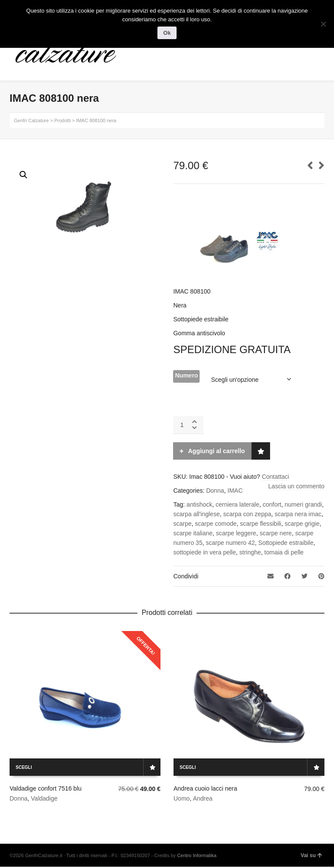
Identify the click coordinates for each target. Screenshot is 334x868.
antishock (199, 504)
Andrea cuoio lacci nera (205, 788)
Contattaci (276, 477)
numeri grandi (304, 504)
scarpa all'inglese (196, 514)
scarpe (182, 524)
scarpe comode (216, 524)
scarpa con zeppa (247, 514)
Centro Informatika (197, 855)
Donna (215, 491)
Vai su (311, 855)
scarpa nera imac (298, 514)
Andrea (202, 798)
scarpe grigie (302, 524)
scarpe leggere (236, 533)
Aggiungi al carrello (216, 451)
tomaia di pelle (284, 552)
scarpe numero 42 (230, 543)
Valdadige (44, 798)
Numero (186, 375)
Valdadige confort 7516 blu (46, 788)
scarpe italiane (193, 533)
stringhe (250, 552)
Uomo (182, 798)
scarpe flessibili (261, 524)
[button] (23, 175)
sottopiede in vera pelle (204, 552)
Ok (167, 33)
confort (272, 504)
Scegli (24, 767)
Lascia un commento (296, 486)
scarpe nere (276, 533)
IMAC (235, 491)
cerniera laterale (237, 504)
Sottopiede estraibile (286, 543)
